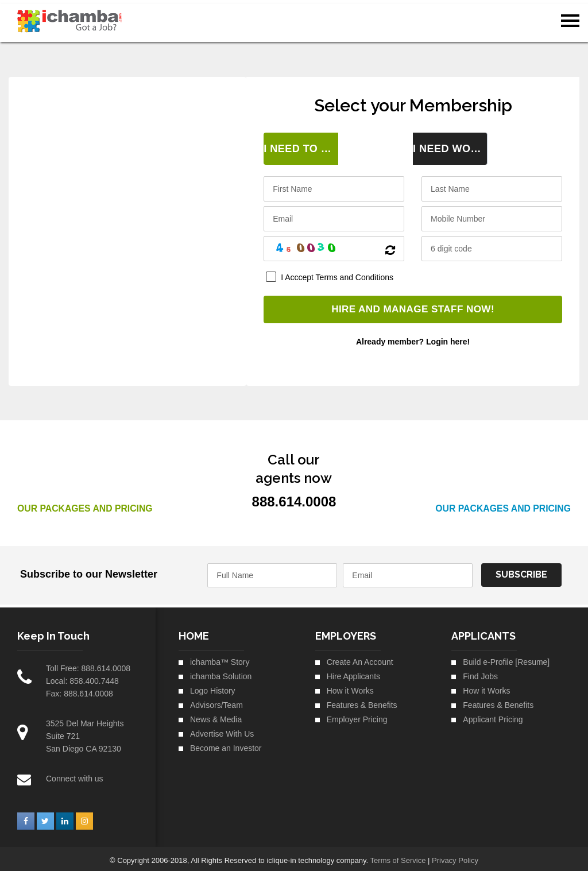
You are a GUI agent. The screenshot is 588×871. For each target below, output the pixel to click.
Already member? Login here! (413, 338)
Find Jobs (480, 672)
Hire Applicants (353, 672)
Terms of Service (398, 856)
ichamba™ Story (220, 658)
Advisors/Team (216, 701)
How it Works (350, 687)
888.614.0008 (106, 664)
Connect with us (75, 775)
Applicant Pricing (493, 715)
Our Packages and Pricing (86, 504)
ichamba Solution (221, 672)
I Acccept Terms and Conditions (337, 274)
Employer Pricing (357, 715)
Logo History (213, 687)
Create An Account (360, 658)
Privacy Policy (455, 856)
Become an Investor (226, 744)
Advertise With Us (222, 730)
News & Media (216, 715)
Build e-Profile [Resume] (506, 658)
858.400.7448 (94, 677)
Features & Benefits (362, 701)
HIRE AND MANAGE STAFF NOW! (413, 306)
